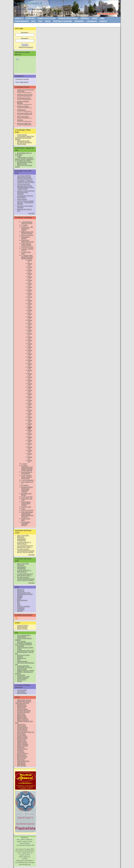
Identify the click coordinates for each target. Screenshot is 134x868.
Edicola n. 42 (30, 381)
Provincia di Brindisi (23, 666)
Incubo (19, 156)
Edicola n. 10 (30, 264)
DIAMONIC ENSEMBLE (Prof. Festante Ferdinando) (24, 644)
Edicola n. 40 (30, 374)
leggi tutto (31, 213)
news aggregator (22, 82)
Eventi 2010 (30, 18)
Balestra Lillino (22, 715)
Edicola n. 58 (30, 438)
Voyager (20, 681)
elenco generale (22, 693)
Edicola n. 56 (30, 431)
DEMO (102, 18)
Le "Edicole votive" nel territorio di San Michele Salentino (27, 257)
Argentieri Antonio (23, 709)
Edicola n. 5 (30, 408)
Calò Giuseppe (22, 726)
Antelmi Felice (21, 708)
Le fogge (24, 464)
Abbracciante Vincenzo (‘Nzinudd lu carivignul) (23, 702)
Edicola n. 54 (30, 424)
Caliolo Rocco (21, 724)
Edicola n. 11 (30, 268)
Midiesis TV (19, 18)
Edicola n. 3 (30, 334)
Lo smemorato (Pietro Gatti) (26, 651)
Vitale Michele (21, 764)
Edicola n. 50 (30, 411)
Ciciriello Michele (22, 729)
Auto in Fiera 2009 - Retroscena (23, 536)
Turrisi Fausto (21, 763)
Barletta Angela (22, 717)
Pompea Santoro (22, 661)
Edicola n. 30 (30, 338)
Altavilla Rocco (22, 704)
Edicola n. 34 (30, 351)
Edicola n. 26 (30, 321)
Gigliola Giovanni (22, 749)
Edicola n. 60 (30, 448)
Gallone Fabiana (22, 743)
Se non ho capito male (24, 123)
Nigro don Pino (22, 758)
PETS (19, 660)
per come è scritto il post (25, 113)
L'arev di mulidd (22, 690)
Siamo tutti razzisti (23, 117)
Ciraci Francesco (22, 730)
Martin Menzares (22, 21)
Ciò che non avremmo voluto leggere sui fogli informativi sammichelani (25, 177)
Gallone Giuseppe (23, 744)
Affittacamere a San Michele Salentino (27, 233)
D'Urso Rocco (21, 734)
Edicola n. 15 (30, 281)
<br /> (25, 64)
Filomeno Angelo (22, 627)
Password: (25, 38)
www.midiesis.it (30, 3)
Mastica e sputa (22, 164)
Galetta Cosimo (22, 741)
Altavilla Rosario (22, 706)
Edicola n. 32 (30, 344)
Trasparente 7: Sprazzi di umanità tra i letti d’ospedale (26, 181)
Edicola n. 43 (30, 384)
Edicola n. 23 (30, 311)
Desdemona (79, 21)
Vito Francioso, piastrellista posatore (26, 524)
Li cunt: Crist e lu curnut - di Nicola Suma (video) (27, 477)
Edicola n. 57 (30, 434)
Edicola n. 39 (30, 368)
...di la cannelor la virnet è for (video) (27, 223)
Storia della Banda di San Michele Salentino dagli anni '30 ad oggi (27, 515)
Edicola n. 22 (30, 308)
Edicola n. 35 (30, 354)
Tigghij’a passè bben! (24, 184)
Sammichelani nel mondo (68, 18)
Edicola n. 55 (30, 428)
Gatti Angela (21, 747)
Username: (25, 33)
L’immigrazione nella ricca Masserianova (25, 196)
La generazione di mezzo (25, 162)
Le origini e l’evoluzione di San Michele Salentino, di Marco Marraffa (27, 468)
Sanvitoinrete (21, 675)
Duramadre (21, 646)
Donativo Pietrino (22, 737)
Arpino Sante (21, 714)
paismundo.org (22, 658)
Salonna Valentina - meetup (26, 670)
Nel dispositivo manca (24, 98)
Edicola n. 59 (30, 441)
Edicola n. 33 (30, 348)
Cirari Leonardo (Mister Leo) (26, 732)
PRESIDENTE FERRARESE (22, 540)
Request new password (26, 47)
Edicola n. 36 (30, 358)
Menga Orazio (21, 755)
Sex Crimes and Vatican (24, 142)
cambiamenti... (22, 110)
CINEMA (94, 18)
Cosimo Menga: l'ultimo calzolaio (26, 244)
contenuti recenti (22, 79)
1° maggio (24, 225)
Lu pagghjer (25, 485)
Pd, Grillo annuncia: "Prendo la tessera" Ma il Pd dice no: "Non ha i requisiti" (26, 551)
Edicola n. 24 (30, 314)
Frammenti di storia (27, 247)
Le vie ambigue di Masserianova (27, 473)
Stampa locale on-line (46, 18)
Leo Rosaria (21, 752)
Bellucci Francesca (23, 720)
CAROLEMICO (22, 637)
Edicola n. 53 (30, 421)
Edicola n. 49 (30, 404)
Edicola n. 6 (30, 444)
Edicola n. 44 (30, 388)
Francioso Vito (21, 740)
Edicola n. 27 (30, 324)
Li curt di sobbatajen (28, 480)
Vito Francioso (21, 680)
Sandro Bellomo (22, 199)
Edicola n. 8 (30, 458)
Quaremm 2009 (26, 507)
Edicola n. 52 (30, 418)
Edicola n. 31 (30, 341)
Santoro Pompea (22, 629)
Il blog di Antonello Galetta (25, 647)
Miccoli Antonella (22, 756)
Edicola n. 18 (30, 291)
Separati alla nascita (23, 141)
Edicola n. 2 (30, 298)
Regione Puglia (22, 669)
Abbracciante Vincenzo (24, 700)
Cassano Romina (22, 727)
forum (48, 21)
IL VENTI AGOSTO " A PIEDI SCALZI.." (24, 543)
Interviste (85, 18)
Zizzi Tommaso (22, 766)
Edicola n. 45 (30, 391)
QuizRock (103, 21)
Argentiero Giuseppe (23, 712)
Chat (40, 21)
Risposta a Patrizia (23, 106)
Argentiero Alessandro (24, 711)
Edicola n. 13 (30, 274)
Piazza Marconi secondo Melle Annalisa (26, 503)
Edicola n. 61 (30, 451)
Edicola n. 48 (30, 401)
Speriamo (20, 120)
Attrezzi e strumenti (27, 235)
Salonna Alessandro (23, 761)
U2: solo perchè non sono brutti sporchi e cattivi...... (25, 546)
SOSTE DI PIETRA (27, 510)
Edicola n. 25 (30, 318)
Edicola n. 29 (30, 331)
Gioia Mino (20, 750)
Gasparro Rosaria (23, 746)
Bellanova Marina (22, 718)
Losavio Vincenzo (22, 753)
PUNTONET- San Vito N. (25, 667)
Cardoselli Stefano (23, 626)
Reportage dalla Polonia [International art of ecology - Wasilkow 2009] (26, 187)
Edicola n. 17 (30, 288)
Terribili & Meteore (23, 678)
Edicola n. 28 (30, 328)
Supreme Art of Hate (23, 677)
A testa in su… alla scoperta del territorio (27, 228)
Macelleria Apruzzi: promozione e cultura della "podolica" (27, 489)
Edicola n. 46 (30, 394)
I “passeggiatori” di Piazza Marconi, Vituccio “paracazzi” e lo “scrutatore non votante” (25, 159)
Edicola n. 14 (30, 278)
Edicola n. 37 (30, 361)
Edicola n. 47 (30, 398)
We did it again (22, 144)
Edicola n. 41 (30, 378)
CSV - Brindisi (21, 641)
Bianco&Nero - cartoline (26, 238)
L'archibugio (92, 21)
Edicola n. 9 (30, 461)
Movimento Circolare (23, 655)
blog (33, 21)
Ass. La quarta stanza (24, 635)
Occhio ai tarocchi (27, 497)
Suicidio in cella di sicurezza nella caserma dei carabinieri (26, 192)
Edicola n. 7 (30, 455)
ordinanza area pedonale (25, 95)
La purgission (21, 692)
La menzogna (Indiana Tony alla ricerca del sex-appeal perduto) (25, 138)
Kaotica (19, 649)
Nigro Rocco (21, 760)
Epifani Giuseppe (22, 738)
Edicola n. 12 (30, 271)
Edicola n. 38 (30, 364)
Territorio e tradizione (62, 21)
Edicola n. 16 (30, 284)
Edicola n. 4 (30, 371)
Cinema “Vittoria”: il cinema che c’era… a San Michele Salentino (25, 202)
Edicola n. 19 (30, 294)
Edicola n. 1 (30, 261)
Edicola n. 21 (30, 304)
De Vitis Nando (22, 735)
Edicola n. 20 (30, 301)
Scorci (23, 509)
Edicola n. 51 (30, 414)
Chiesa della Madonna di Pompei (28, 241)
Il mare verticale (22, 135)
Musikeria (20, 657)
